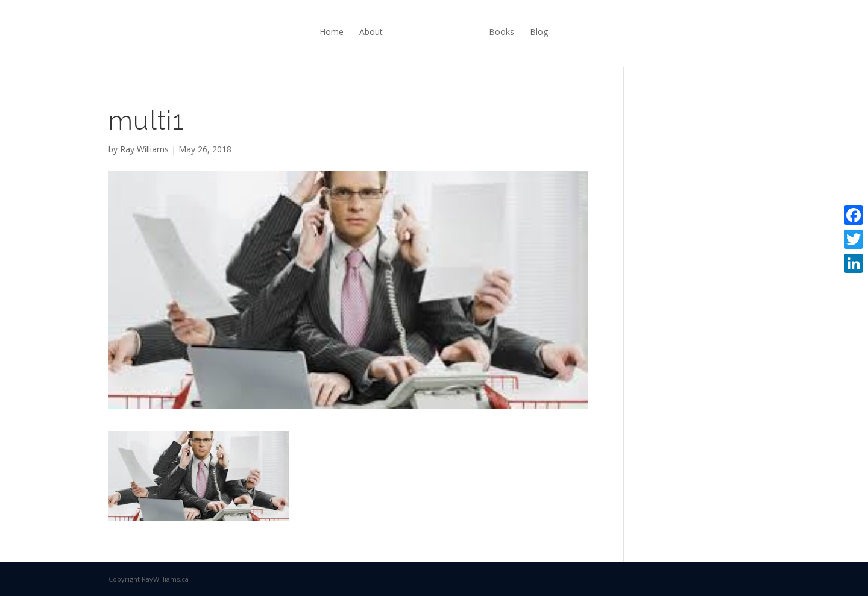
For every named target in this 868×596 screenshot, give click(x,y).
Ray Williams (144, 149)
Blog (539, 32)
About (371, 32)
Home (332, 32)
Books (502, 32)
